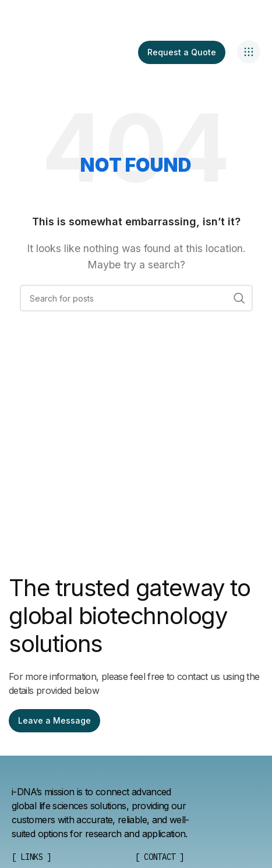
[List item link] (160, 857)
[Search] (136, 298)
